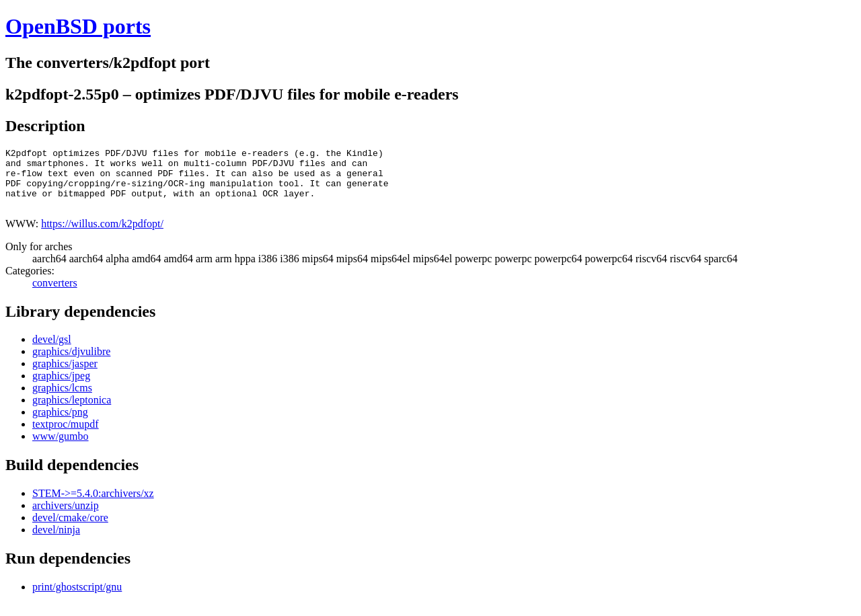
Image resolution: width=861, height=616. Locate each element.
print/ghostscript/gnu (77, 599)
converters (55, 295)
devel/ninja (56, 542)
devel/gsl (52, 351)
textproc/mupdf (66, 436)
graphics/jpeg (61, 388)
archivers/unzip (66, 517)
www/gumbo (61, 448)
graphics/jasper (65, 376)
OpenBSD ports (78, 26)
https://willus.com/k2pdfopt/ (102, 236)
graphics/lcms (62, 400)
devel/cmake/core (70, 530)
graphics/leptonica (72, 412)
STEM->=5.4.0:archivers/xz (93, 505)
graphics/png (60, 424)
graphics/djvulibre (71, 363)
